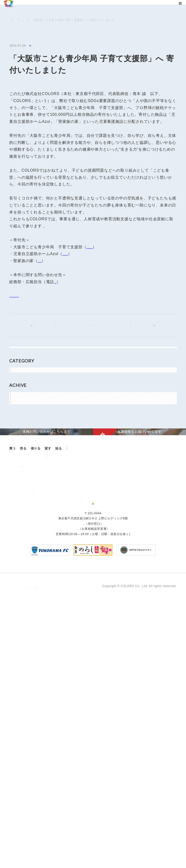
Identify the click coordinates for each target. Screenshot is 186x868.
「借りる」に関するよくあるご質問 (95, 707)
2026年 (20, 447)
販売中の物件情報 (24, 673)
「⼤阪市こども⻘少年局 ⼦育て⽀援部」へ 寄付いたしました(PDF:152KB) (78, 296)
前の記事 (36, 325)
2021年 (20, 501)
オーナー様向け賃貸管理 (136, 673)
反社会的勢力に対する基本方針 (130, 851)
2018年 (20, 534)
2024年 (20, 469)
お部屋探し (89, 673)
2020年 (20, 512)
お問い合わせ (48, 735)
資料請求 (44, 744)
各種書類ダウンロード (97, 690)
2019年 (20, 523)
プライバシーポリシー (25, 851)
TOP (12, 20)
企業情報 (44, 719)
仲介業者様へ (91, 681)
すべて (19, 353)
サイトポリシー (57, 851)
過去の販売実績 (23, 681)
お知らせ (21, 395)
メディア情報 (24, 417)
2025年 (20, 458)
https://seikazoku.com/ (59, 261)
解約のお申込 (91, 698)
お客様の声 (20, 728)
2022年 (20, 491)
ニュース (27, 20)
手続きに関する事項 (88, 851)
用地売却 (50, 673)
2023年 (20, 480)
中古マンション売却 (58, 681)
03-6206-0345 (67, 283)
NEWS (35, 46)
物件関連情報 (24, 406)
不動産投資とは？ (24, 690)
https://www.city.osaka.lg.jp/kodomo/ (121, 248)
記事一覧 (96, 325)
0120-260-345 (77, 797)
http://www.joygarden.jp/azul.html (94, 254)
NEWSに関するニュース (56, 20)
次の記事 (150, 325)
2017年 (20, 545)
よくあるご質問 (23, 736)
